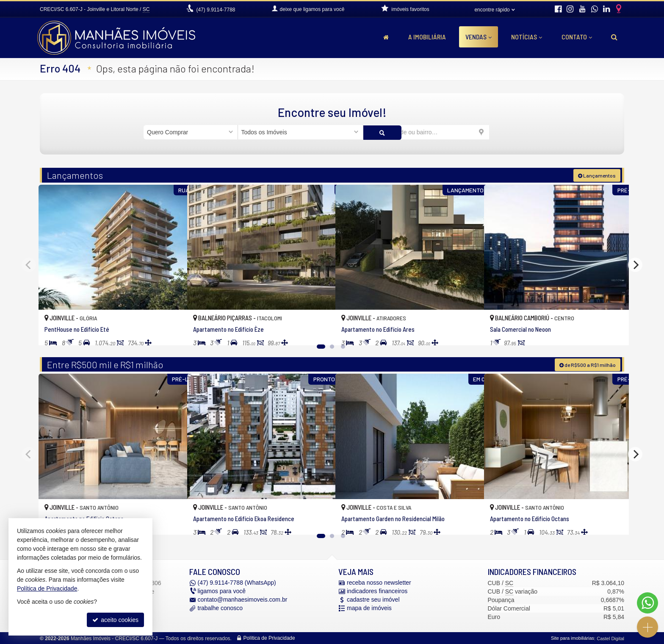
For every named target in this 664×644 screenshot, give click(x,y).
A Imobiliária (427, 37)
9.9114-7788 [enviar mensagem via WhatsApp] (216, 10)
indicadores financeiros (377, 591)
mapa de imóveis (369, 608)
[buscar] (505, 132)
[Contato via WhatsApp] (647, 603)
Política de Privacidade (269, 638)
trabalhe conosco (220, 608)
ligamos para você (222, 591)
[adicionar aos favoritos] (172, 330)
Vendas (479, 37)
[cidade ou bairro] (426, 132)
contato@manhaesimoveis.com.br (243, 599)
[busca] (614, 37)
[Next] (635, 264)
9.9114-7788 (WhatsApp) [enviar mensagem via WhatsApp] (237, 582)
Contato (577, 37)
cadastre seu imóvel (373, 599)
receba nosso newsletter (379, 582)
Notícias (527, 37)
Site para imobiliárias (573, 638)
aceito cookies (115, 620)
